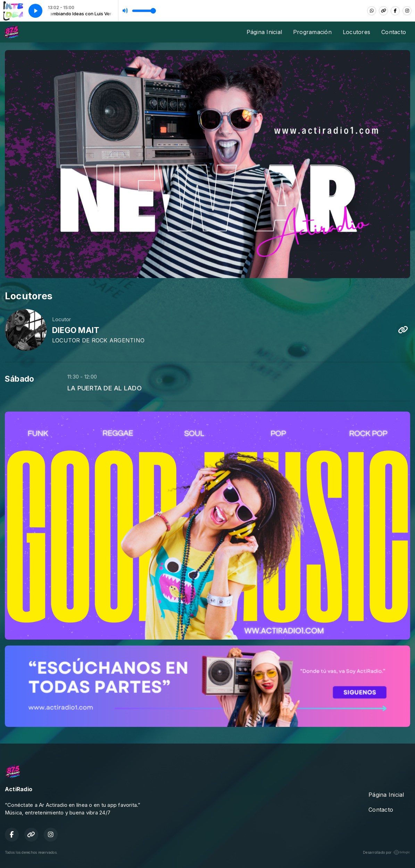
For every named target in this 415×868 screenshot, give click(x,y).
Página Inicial (264, 32)
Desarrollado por (387, 852)
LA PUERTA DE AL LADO (105, 388)
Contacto (394, 32)
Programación (312, 32)
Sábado (19, 379)
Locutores (356, 32)
